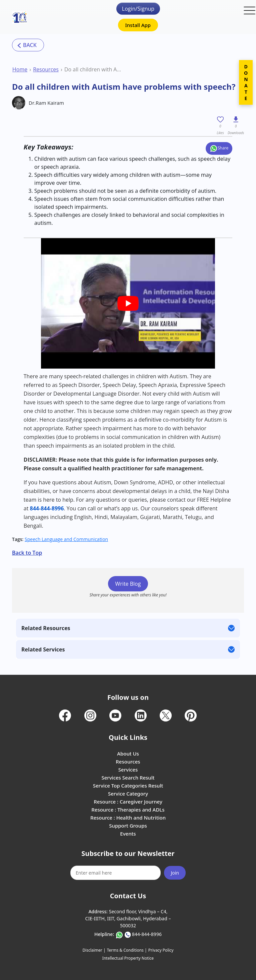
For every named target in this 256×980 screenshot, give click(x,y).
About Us (128, 754)
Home (20, 69)
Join (175, 873)
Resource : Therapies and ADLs (128, 810)
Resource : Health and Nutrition (128, 818)
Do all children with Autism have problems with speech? (93, 69)
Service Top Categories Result (128, 786)
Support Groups (128, 826)
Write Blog (128, 584)
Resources (46, 69)
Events (128, 834)
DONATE (246, 82)
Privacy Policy (161, 950)
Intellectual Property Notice (128, 958)
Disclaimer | (94, 950)
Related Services (43, 649)
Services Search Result (128, 778)
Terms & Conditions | (127, 950)
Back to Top (27, 553)
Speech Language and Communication (66, 539)
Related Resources (46, 628)
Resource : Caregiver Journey (128, 802)
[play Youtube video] (128, 303)
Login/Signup (138, 9)
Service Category (128, 794)
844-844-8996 (147, 934)
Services (128, 770)
